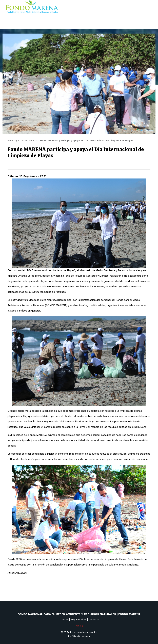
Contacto (94, 620)
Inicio (65, 620)
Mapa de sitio (78, 620)
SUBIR (79, 626)
